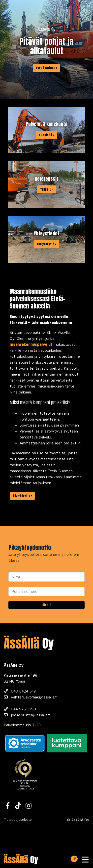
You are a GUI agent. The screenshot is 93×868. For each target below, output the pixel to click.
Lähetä (46, 605)
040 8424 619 (20, 691)
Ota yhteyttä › (22, 496)
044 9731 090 (20, 709)
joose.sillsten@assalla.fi (27, 715)
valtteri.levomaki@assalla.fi (31, 697)
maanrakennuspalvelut (31, 344)
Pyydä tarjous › (46, 68)
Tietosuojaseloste (18, 819)
